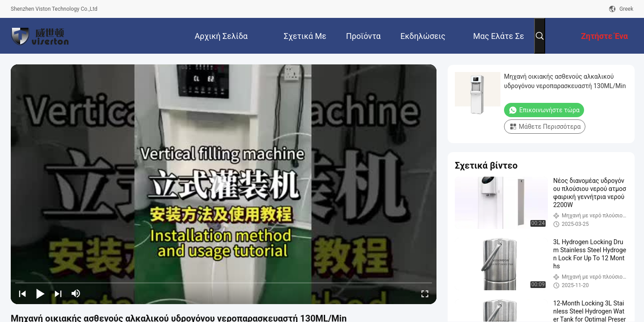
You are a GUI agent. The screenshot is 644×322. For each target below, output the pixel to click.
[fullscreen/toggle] (425, 293)
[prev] (22, 293)
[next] (58, 293)
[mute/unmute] (76, 293)
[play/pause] (40, 293)
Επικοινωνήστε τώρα (544, 110)
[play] (224, 184)
